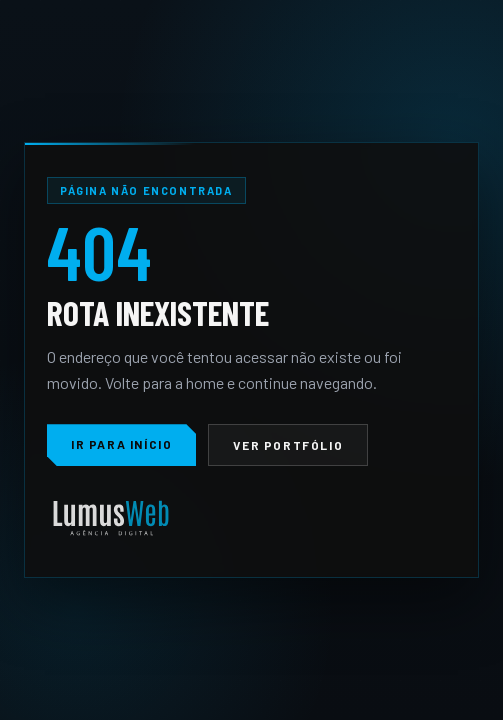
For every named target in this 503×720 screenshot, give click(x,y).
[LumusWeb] (111, 519)
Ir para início (121, 444)
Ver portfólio (288, 445)
